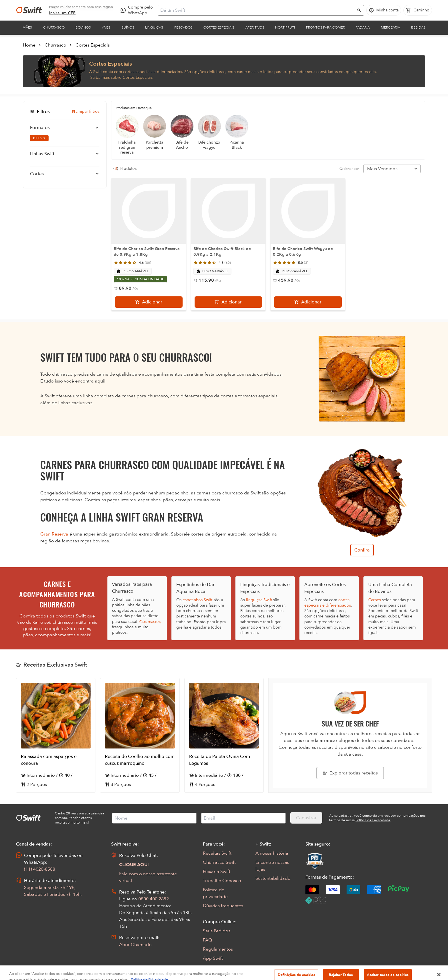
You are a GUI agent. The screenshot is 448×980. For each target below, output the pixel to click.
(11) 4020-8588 (40, 869)
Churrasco (54, 27)
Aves (106, 27)
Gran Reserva (54, 534)
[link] (62, 13)
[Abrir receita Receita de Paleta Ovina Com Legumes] (224, 735)
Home (29, 45)
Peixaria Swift (217, 872)
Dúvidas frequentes (223, 906)
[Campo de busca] (257, 10)
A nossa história (272, 853)
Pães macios (150, 622)
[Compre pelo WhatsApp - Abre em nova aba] (138, 10)
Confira (362, 550)
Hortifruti (285, 27)
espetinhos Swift (197, 600)
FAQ (207, 940)
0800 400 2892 (154, 899)
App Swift (213, 958)
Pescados (183, 27)
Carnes (375, 600)
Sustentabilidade (273, 878)
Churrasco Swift (219, 862)
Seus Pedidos (217, 931)
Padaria (363, 27)
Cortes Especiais (219, 27)
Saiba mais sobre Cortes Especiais (121, 78)
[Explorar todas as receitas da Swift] (350, 773)
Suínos (128, 27)
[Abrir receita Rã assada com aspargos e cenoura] (56, 735)
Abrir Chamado (135, 945)
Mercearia (390, 27)
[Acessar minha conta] (384, 10)
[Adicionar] (149, 302)
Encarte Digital (218, 967)
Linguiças (154, 27)
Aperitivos (255, 27)
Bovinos (83, 27)
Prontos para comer (325, 27)
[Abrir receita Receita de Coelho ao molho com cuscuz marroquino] (140, 735)
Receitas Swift (217, 853)
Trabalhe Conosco (222, 881)
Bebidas (418, 27)
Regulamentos (218, 949)
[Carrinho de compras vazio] (418, 10)
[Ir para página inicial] (29, 10)
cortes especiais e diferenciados (328, 603)
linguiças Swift (259, 600)
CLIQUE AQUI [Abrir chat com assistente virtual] (134, 865)
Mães (27, 27)
